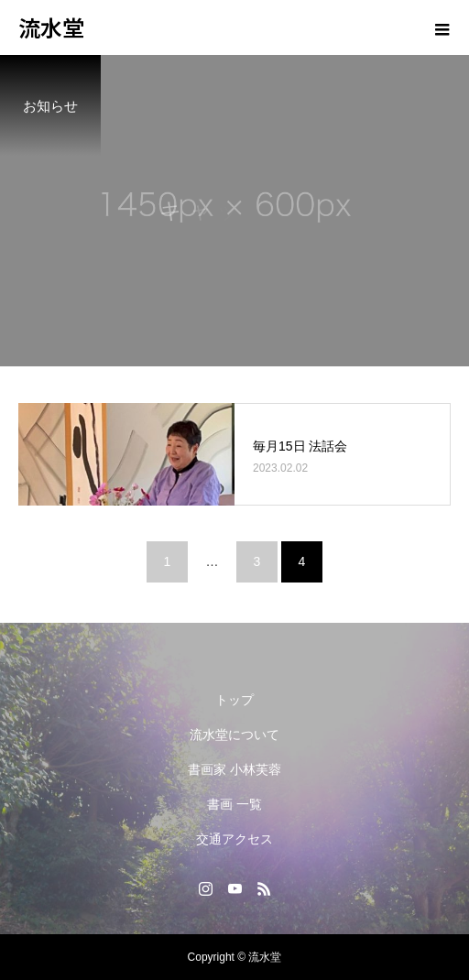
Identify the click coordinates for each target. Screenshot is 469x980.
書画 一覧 (234, 804)
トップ (234, 700)
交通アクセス (234, 839)
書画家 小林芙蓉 (234, 769)
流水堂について (234, 735)
